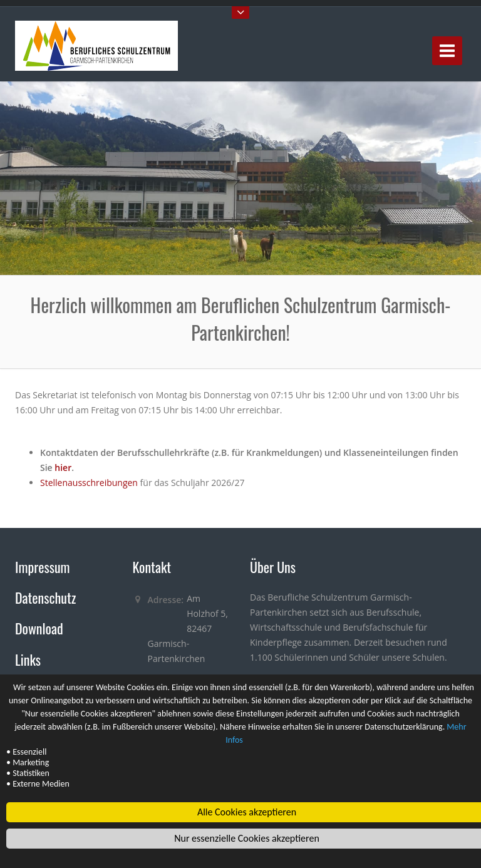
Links (28, 659)
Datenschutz (45, 597)
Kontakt (152, 567)
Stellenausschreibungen (89, 483)
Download (39, 628)
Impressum (43, 567)
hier (63, 468)
